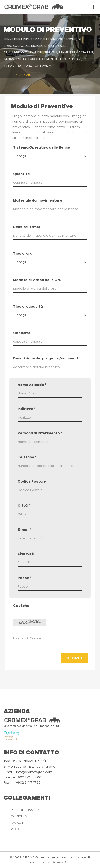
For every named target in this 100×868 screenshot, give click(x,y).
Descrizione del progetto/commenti (46, 358)
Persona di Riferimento (40, 433)
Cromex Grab (62, 862)
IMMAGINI (18, 823)
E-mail (25, 530)
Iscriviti (75, 658)
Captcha (21, 606)
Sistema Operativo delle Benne (42, 148)
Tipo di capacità (28, 307)
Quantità (21, 174)
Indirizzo (27, 409)
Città (24, 506)
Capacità (22, 333)
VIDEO (16, 829)
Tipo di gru (23, 254)
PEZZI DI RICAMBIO (25, 810)
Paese (25, 578)
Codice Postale (32, 481)
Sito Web (26, 554)
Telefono (27, 457)
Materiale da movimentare (38, 201)
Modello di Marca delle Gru (37, 280)
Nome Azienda (32, 385)
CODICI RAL (20, 817)
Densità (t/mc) (27, 227)
